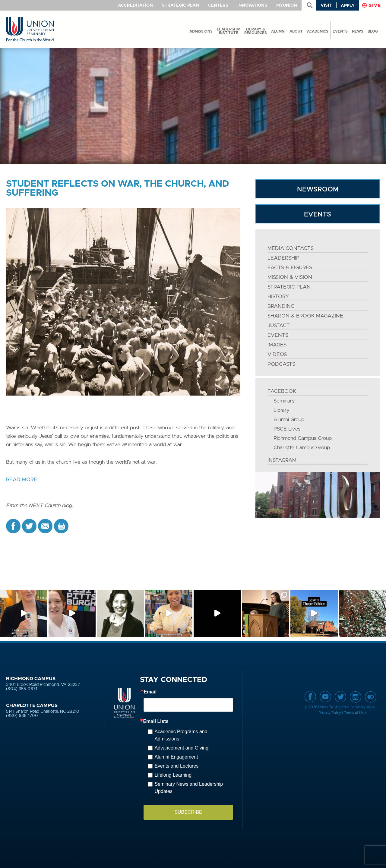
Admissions (201, 31)
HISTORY (278, 297)
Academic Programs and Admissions (181, 735)
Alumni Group (289, 420)
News (358, 31)
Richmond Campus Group (303, 438)
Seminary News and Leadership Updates (189, 788)
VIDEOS (277, 354)
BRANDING (281, 306)
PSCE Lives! (288, 429)
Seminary (284, 401)
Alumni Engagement (176, 757)
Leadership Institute (228, 31)
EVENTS (318, 215)
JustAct (279, 325)
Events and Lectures (176, 766)
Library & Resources (256, 31)
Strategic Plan (180, 5)
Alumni (278, 31)
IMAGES (277, 345)
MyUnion (287, 5)
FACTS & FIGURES (290, 268)
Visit (326, 5)
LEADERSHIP (283, 258)
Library (282, 410)
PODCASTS (281, 364)
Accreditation (135, 5)
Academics (318, 31)
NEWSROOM (318, 189)
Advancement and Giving (181, 748)
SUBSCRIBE (188, 812)
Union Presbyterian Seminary (30, 29)
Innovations (252, 5)
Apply (348, 6)
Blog (373, 31)
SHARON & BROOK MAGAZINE (305, 316)
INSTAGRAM (282, 460)
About (296, 31)
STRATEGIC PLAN (289, 287)
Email (150, 692)
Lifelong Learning (173, 775)
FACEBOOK (282, 391)
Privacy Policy (330, 713)
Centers (218, 5)
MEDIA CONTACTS (291, 248)
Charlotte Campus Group (302, 448)
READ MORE (22, 480)
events (340, 31)
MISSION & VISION (290, 277)
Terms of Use (355, 713)
